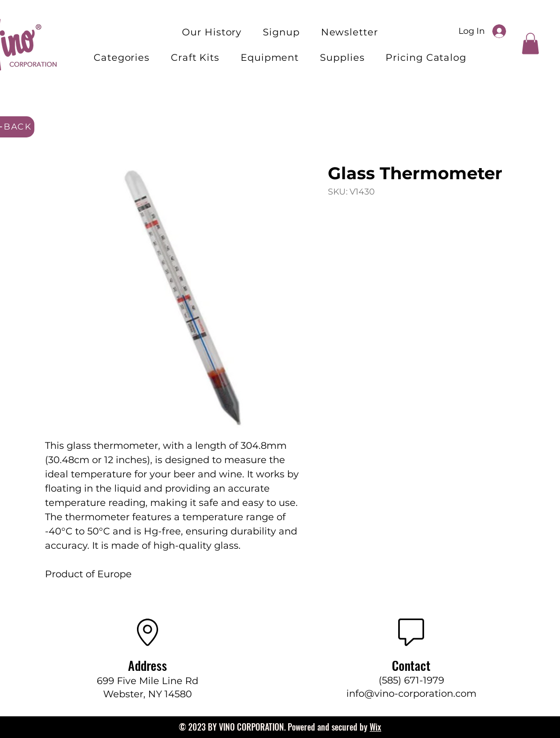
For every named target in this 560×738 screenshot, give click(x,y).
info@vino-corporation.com (411, 694)
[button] (195, 58)
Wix (375, 727)
